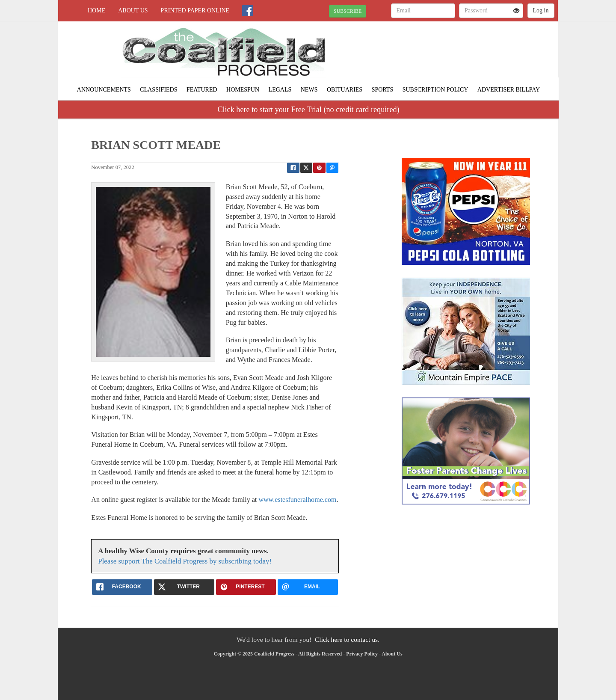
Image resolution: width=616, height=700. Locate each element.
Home (96, 10)
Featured (202, 90)
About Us (133, 10)
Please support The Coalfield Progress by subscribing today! (185, 561)
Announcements (104, 90)
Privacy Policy (362, 654)
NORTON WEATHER (480, 51)
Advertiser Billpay (509, 90)
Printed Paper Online (195, 10)
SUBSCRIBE (348, 11)
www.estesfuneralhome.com (297, 500)
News (309, 90)
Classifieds (158, 90)
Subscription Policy (435, 90)
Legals (280, 90)
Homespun (243, 90)
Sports (383, 90)
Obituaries (345, 90)
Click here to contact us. (347, 639)
